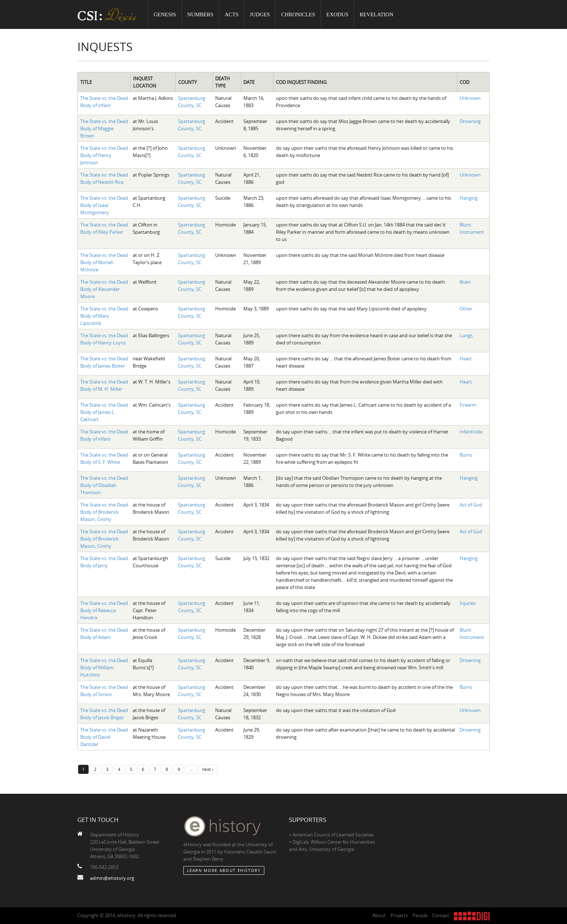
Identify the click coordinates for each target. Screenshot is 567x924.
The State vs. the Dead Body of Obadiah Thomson (104, 485)
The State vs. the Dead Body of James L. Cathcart (104, 412)
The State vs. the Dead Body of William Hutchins (104, 667)
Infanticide (471, 432)
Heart (466, 359)
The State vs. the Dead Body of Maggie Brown (104, 128)
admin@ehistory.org (112, 878)
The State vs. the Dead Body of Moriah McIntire (104, 262)
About (379, 915)
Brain (465, 282)
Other (466, 309)
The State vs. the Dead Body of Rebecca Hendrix (104, 610)
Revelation (376, 14)
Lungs (466, 335)
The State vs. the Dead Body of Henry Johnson (104, 155)
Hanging (469, 198)
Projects (399, 915)
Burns (466, 455)
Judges (260, 14)
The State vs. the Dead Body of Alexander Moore (104, 289)
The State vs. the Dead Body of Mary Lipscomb (104, 316)
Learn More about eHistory (224, 870)
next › (208, 769)
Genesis (165, 14)
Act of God (471, 505)
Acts (231, 14)
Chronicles (298, 14)
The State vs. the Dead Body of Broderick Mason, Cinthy (104, 512)
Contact (441, 915)
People (420, 915)
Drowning (470, 121)
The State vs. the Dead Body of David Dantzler (104, 737)
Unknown (470, 98)
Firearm (468, 405)
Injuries (468, 603)
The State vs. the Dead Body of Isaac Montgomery (104, 205)
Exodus (338, 14)
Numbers (201, 14)
